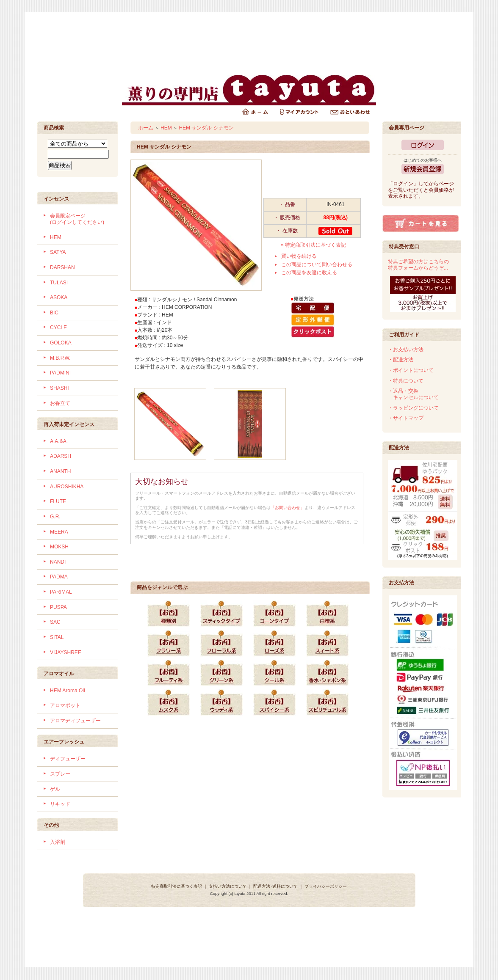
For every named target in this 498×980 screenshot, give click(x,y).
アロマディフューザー (75, 721)
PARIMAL (61, 592)
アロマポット (65, 705)
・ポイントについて (411, 370)
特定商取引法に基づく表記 (177, 886)
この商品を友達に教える (309, 273)
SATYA (58, 252)
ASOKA (59, 297)
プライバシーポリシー (326, 886)
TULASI (59, 283)
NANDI (58, 562)
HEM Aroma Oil (68, 691)
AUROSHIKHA (67, 487)
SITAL (57, 637)
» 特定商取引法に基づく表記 (313, 245)
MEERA (59, 532)
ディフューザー (68, 759)
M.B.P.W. (60, 358)
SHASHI (59, 388)
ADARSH (61, 456)
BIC (54, 313)
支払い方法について (228, 886)
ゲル (55, 789)
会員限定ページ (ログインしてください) (77, 219)
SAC (55, 622)
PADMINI (60, 373)
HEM (56, 237)
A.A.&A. (59, 441)
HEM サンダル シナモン (206, 128)
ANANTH (60, 471)
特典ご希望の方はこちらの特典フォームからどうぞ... (418, 265)
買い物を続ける (299, 256)
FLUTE (58, 501)
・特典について (406, 381)
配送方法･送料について (275, 886)
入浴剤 (58, 842)
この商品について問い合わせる (317, 264)
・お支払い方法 (406, 350)
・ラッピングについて (413, 408)
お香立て (60, 403)
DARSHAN (62, 267)
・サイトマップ (406, 418)
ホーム (146, 128)
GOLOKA (61, 343)
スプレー (60, 774)
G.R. (55, 517)
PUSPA (58, 607)
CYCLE (58, 328)
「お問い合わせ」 (288, 508)
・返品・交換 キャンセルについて (413, 394)
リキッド (60, 804)
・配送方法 (401, 360)
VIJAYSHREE (66, 652)
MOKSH (59, 547)
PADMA (59, 577)
